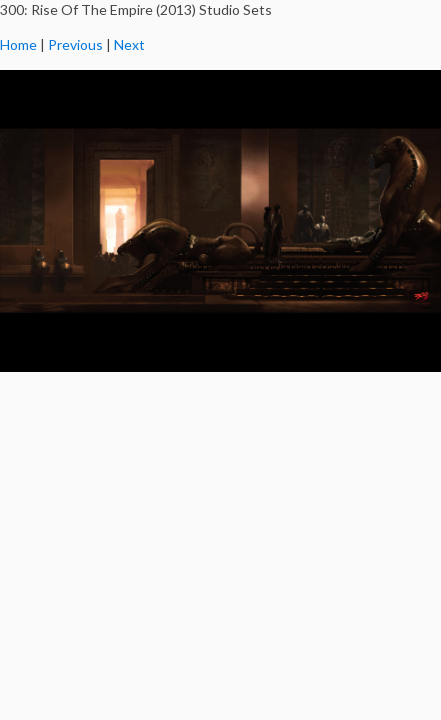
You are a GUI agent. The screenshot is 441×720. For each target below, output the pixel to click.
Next (129, 44)
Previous (75, 44)
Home (18, 44)
